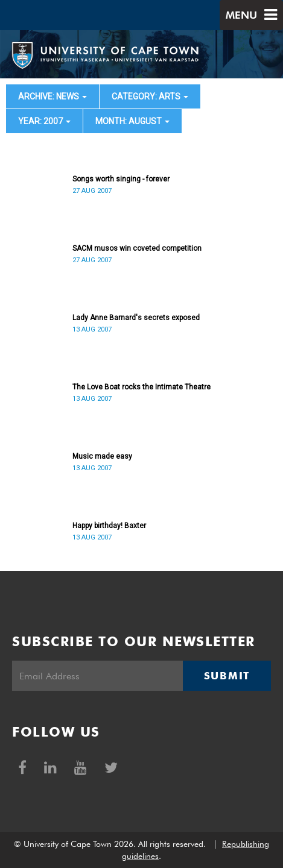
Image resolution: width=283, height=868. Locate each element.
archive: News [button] (52, 96)
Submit (227, 676)
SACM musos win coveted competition (137, 248)
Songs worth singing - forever (121, 179)
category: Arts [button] (150, 96)
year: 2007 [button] (44, 121)
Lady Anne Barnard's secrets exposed (136, 318)
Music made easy (102, 456)
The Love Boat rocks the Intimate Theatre (141, 387)
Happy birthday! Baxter (109, 526)
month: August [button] (132, 121)
